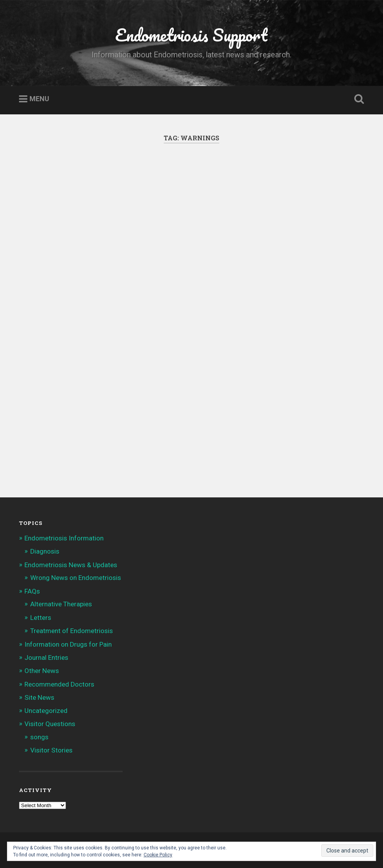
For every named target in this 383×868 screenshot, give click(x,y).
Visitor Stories (51, 750)
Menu (39, 99)
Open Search (358, 99)
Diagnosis (45, 551)
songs (39, 737)
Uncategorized (46, 711)
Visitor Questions (50, 724)
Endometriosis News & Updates (71, 565)
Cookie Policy (158, 855)
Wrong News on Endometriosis (76, 578)
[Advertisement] (192, 238)
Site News (39, 697)
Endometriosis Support (191, 35)
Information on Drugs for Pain (68, 644)
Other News (42, 671)
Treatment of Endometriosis (72, 631)
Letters (41, 618)
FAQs (32, 591)
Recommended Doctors (59, 684)
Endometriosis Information (64, 538)
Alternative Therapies (61, 604)
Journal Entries (46, 657)
